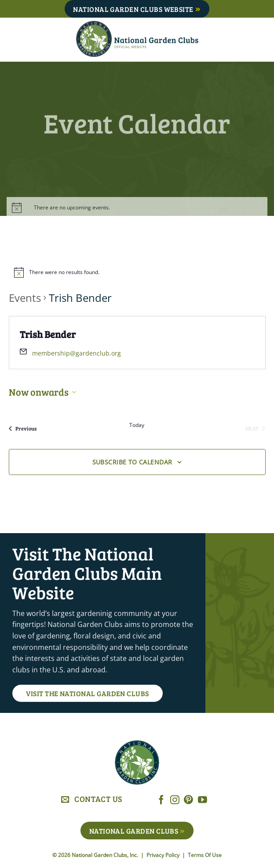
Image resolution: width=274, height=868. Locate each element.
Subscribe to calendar (132, 462)
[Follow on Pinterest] (188, 800)
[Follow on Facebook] (161, 800)
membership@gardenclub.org (77, 353)
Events (25, 298)
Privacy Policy (164, 855)
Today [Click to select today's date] (137, 425)
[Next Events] (255, 428)
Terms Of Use (205, 855)
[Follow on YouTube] (203, 800)
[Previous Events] (23, 428)
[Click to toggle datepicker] (42, 392)
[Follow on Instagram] (175, 800)
